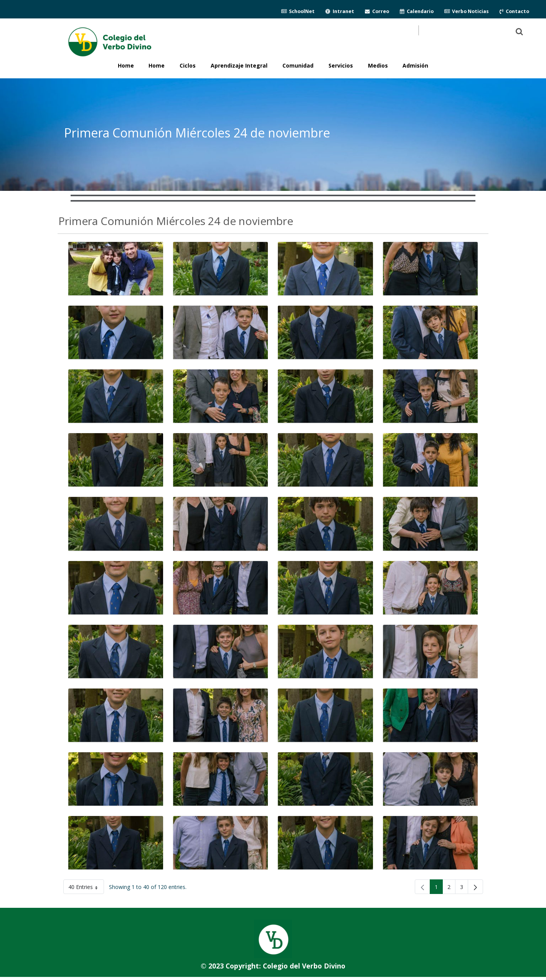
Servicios (341, 65)
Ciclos (188, 65)
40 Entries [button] (86, 888)
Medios (378, 65)
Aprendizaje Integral (239, 65)
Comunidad (298, 65)
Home (157, 65)
